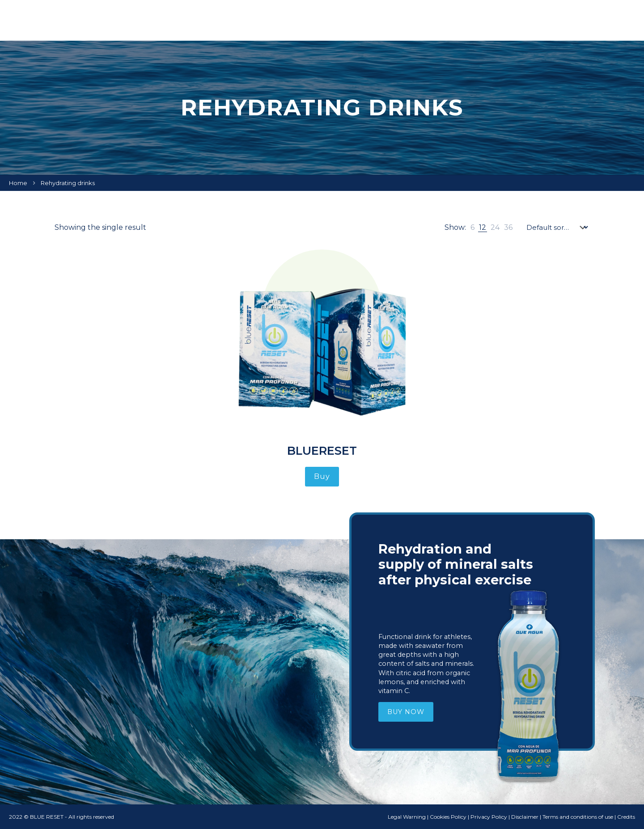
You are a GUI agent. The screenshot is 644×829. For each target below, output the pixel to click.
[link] (472, 227)
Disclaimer (525, 817)
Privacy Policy (489, 817)
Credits (626, 817)
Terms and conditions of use (578, 817)
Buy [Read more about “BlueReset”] (322, 476)
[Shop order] (557, 227)
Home (18, 183)
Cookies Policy (448, 817)
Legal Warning (407, 817)
